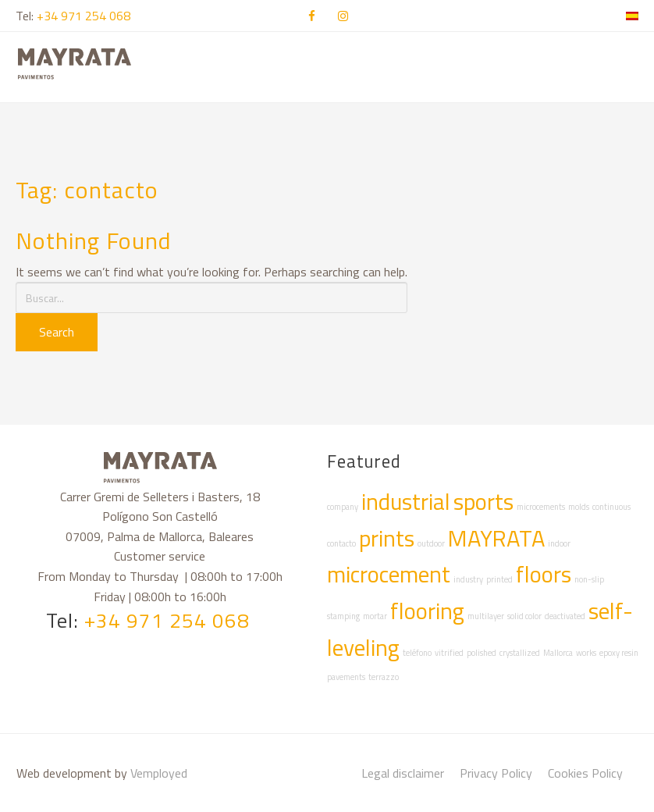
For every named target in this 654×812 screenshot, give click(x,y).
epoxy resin (619, 653)
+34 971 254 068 (84, 16)
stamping (343, 616)
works (586, 653)
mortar (375, 616)
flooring (427, 611)
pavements (346, 677)
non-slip (589, 579)
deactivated (565, 616)
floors (544, 574)
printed (499, 579)
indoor (559, 543)
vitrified (449, 653)
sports (483, 501)
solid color (524, 616)
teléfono (417, 653)
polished (482, 653)
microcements (541, 507)
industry (468, 579)
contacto (341, 543)
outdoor (431, 543)
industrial (406, 501)
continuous (611, 507)
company (343, 507)
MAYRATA (496, 538)
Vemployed (159, 773)
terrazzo (384, 677)
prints (387, 538)
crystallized (520, 653)
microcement (389, 574)
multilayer (486, 616)
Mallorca (558, 653)
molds (579, 507)
